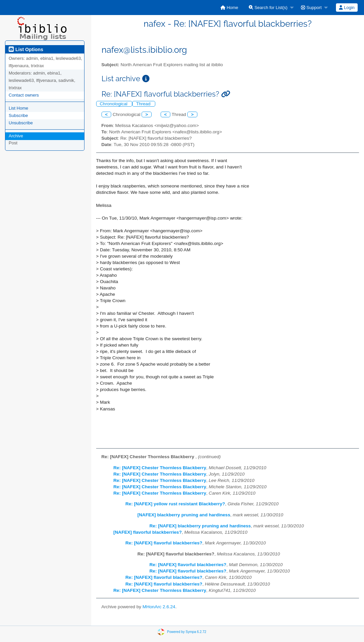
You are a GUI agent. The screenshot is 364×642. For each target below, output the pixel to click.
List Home (19, 108)
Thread (144, 104)
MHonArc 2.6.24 (159, 607)
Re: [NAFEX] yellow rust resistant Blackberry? (175, 504)
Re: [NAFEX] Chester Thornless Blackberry (160, 468)
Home (229, 8)
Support (311, 8)
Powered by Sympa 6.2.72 (187, 632)
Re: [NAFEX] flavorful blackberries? (164, 543)
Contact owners (24, 95)
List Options (26, 49)
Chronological (114, 104)
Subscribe (18, 115)
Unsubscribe (21, 123)
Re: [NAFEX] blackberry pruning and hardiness (200, 526)
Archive (16, 136)
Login (347, 8)
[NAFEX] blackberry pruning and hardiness (184, 515)
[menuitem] (229, 8)
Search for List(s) (268, 8)
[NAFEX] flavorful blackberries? (148, 532)
